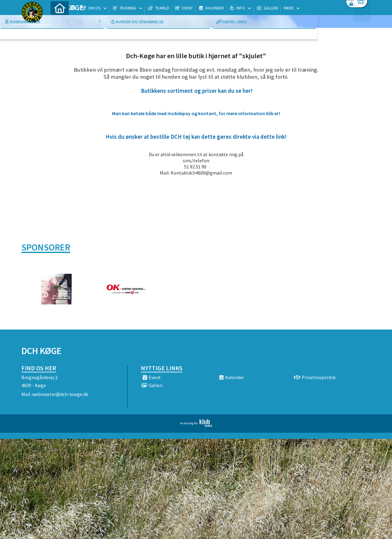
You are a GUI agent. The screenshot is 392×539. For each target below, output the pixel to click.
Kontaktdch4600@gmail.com (201, 173)
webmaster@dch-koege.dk (60, 394)
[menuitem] (60, 21)
